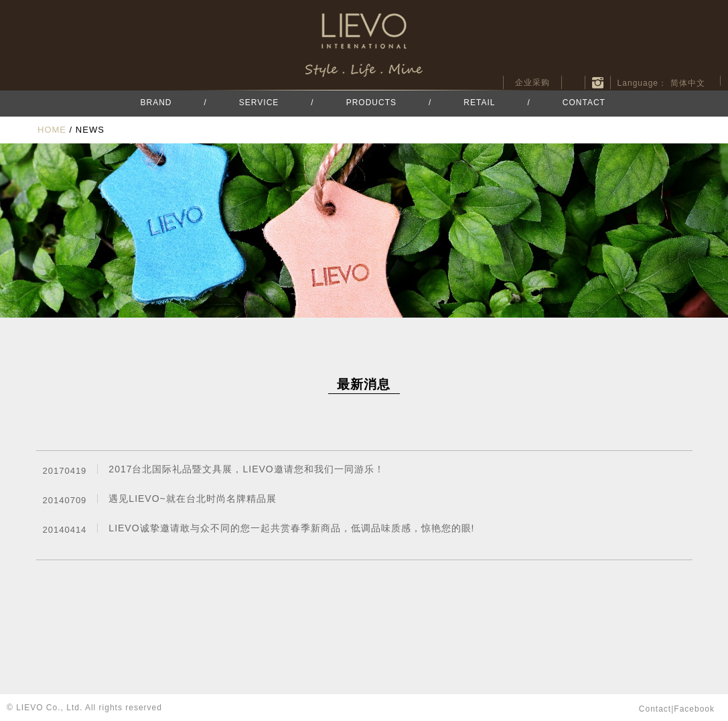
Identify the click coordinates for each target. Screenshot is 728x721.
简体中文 (688, 83)
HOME (52, 130)
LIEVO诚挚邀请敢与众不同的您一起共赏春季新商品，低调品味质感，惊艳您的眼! (291, 528)
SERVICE (259, 103)
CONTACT (584, 103)
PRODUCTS (371, 103)
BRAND (156, 103)
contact (655, 709)
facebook (573, 82)
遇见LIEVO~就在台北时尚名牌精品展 (192, 499)
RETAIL (479, 103)
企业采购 (532, 82)
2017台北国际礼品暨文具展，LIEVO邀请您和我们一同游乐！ (246, 469)
